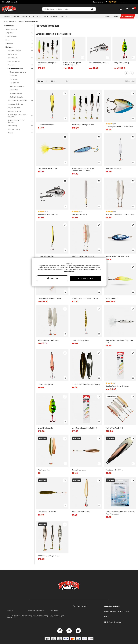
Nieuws (108, 16)
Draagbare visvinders (15, 104)
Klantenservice (98, 2)
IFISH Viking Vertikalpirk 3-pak (49, 556)
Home (5, 21)
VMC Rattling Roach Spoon (48, 168)
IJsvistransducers (14, 108)
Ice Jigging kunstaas (32, 21)
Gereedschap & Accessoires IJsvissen (19, 116)
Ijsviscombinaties (19, 61)
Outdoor (64, 16)
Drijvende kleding (19, 129)
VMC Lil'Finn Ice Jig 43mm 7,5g (83, 256)
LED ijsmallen (14, 83)
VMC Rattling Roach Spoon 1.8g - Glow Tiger (120, 341)
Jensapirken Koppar (79, 470)
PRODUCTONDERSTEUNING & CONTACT (17, 617)
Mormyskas (14, 90)
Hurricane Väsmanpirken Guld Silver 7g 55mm (72, 64)
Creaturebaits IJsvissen (18, 72)
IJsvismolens (19, 54)
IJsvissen (21, 21)
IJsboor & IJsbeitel (19, 51)
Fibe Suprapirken (44, 470)
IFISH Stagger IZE (112, 298)
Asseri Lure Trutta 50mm (81, 512)
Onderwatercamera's (15, 111)
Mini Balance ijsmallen (17, 86)
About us (10, 610)
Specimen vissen (18, 36)
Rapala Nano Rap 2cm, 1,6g (99, 63)
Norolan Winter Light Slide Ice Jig (118, 256)
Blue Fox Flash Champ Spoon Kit (49, 298)
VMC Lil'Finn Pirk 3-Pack (114, 428)
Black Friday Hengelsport (113, 622)
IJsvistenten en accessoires (19, 100)
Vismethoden (12, 21)
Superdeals (128, 16)
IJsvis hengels (19, 58)
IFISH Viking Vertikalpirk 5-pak (47, 64)
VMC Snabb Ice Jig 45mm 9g (49, 340)
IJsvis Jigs (13, 76)
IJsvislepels (14, 79)
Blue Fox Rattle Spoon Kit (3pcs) (117, 386)
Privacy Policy (88, 269)
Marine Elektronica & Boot (31, 16)
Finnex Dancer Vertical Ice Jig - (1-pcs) (86, 384)
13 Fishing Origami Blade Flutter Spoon (120, 127)
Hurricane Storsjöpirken (80, 340)
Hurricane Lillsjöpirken (114, 168)
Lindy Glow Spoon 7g (122, 63)
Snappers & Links (16, 93)
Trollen (18, 40)
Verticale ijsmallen (17, 97)
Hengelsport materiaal (11, 16)
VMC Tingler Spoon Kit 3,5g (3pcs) (84, 428)
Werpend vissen (18, 29)
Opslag (19, 133)
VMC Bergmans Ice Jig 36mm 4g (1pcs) (120, 214)
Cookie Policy (69, 271)
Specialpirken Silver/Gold (47, 512)
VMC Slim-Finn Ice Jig (80, 214)
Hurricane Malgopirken (46, 256)
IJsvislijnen (19, 65)
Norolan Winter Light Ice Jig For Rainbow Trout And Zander (83, 170)
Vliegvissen (18, 33)
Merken (116, 16)
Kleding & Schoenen (51, 16)
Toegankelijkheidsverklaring (38, 616)
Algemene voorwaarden (36, 610)
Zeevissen (18, 43)
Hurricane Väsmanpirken (47, 125)
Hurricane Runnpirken (46, 384)
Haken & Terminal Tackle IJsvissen (19, 121)
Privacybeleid (54, 610)
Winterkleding (19, 126)
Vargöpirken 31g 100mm (114, 470)
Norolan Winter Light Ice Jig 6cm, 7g (85, 298)
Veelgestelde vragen (57, 616)
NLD (11, 2)
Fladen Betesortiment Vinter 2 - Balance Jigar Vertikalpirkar (120, 513)
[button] (120, 2)
